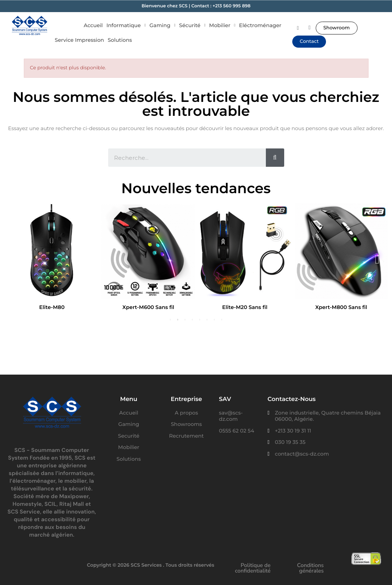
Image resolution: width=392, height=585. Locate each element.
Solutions (120, 40)
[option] (52, 258)
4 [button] (193, 320)
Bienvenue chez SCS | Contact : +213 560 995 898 (196, 6)
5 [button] (200, 320)
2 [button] (178, 320)
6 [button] (207, 320)
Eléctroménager (260, 25)
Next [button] (377, 258)
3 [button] (185, 320)
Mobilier (222, 25)
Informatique (126, 25)
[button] (337, 28)
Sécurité (192, 25)
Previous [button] (15, 258)
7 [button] (215, 320)
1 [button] (171, 320)
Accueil (93, 25)
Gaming (163, 25)
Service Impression (79, 40)
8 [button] (222, 320)
